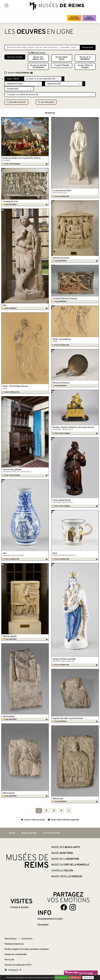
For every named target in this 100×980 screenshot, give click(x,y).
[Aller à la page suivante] (69, 811)
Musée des (74, 18)
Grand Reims (27, 939)
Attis (4, 305)
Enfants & (19, 907)
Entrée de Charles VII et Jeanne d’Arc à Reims (22, 158)
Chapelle (62, 65)
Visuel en (20, 73)
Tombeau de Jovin (10, 202)
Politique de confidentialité (16, 955)
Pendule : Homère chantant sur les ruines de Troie (73, 427)
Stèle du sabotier (10, 636)
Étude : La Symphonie (62, 339)
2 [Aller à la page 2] (46, 811)
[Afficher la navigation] (7, 6)
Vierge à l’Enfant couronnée (64, 659)
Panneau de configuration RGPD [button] (18, 965)
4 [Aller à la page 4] (61, 811)
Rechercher (88, 48)
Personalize (88, 978)
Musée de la (85, 58)
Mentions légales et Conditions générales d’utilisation (27, 949)
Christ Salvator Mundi (61, 500)
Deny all (76, 978)
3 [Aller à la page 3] (54, 811)
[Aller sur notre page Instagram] (73, 907)
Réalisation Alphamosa (14, 944)
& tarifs (50, 919)
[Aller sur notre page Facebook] (64, 907)
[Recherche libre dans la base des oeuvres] (42, 47)
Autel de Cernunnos (61, 258)
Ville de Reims (10, 939)
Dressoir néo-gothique (12, 470)
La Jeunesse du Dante (62, 191)
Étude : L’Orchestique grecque (15, 386)
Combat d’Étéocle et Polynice (65, 299)
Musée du (38, 66)
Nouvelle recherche (16, 102)
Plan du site (9, 960)
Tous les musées (15, 57)
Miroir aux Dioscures (61, 383)
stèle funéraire (9, 717)
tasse (55, 553)
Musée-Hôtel (85, 66)
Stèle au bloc (58, 799)
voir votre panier (46, 102)
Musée (89, 18)
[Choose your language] (13, 970)
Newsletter (43, 925)
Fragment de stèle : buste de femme (68, 718)
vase (4, 553)
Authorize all (62, 978)
